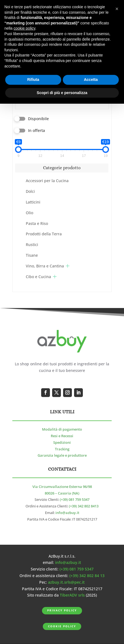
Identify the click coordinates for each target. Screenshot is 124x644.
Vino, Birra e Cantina (45, 266)
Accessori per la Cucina (47, 181)
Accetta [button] (91, 80)
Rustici (32, 245)
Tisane (32, 255)
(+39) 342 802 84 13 (87, 576)
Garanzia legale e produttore (62, 455)
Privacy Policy (62, 610)
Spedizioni (62, 443)
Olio (29, 213)
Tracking (62, 449)
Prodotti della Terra (44, 234)
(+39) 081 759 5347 (75, 500)
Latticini (33, 202)
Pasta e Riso (37, 223)
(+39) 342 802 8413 (84, 506)
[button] (117, 9)
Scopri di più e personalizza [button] (62, 93)
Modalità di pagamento (62, 429)
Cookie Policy (62, 626)
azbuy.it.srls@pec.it (66, 582)
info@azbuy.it (67, 513)
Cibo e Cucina (38, 277)
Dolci (30, 191)
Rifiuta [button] (33, 80)
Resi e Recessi (62, 436)
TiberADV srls (72, 595)
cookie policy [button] (24, 28)
